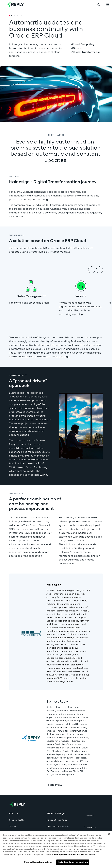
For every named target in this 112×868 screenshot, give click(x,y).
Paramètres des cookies (38, 862)
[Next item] (100, 270)
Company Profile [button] (16, 820)
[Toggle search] (98, 5)
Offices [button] (12, 826)
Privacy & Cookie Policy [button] (57, 820)
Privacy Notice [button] (58, 826)
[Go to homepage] (15, 5)
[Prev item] (92, 270)
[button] (93, 816)
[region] (56, 850)
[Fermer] (109, 834)
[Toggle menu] (107, 5)
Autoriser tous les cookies (73, 862)
